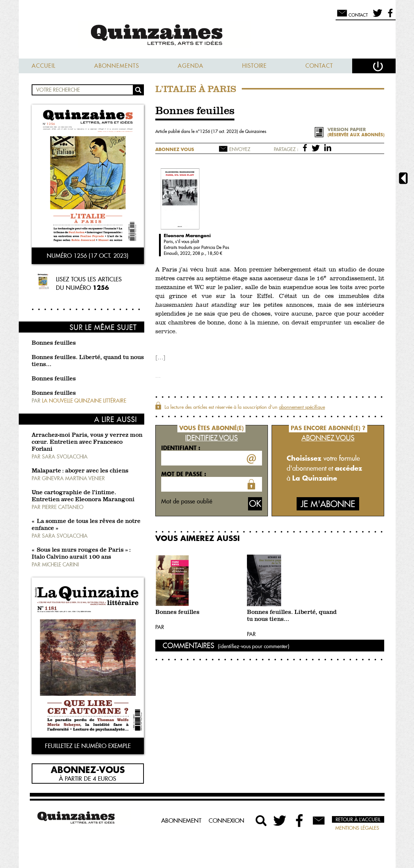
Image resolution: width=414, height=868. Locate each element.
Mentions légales (357, 828)
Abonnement (181, 820)
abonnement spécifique (302, 407)
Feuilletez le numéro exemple (88, 746)
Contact (319, 66)
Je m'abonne (328, 504)
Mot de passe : (184, 474)
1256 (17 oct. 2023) (220, 131)
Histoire (254, 66)
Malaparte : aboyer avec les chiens (80, 471)
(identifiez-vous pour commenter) (254, 646)
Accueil (44, 66)
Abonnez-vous (88, 769)
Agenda (191, 66)
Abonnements (117, 66)
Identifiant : (181, 448)
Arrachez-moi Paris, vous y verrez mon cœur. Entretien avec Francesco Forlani (87, 442)
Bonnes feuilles (54, 343)
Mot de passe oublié (187, 501)
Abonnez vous (175, 149)
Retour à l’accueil (358, 819)
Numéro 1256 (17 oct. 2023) (88, 256)
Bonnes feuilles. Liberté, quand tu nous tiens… (292, 616)
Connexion (227, 820)
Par (160, 627)
